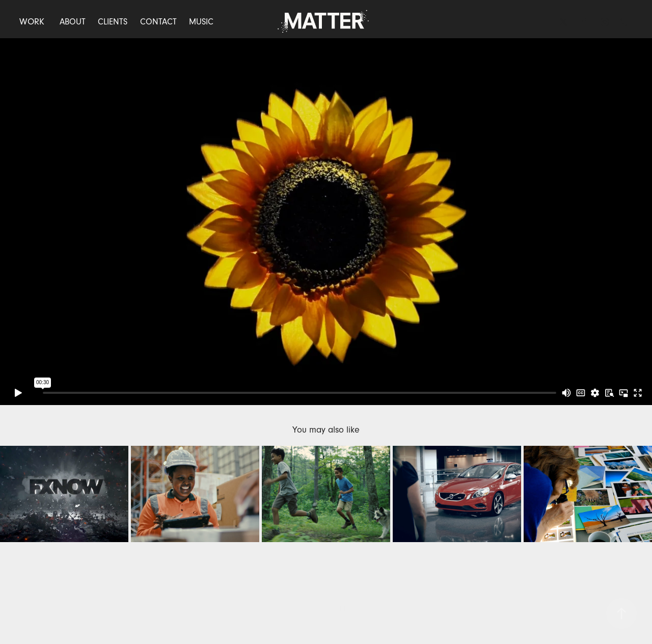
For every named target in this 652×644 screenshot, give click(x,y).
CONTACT (158, 22)
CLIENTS (113, 22)
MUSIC (201, 22)
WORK (32, 22)
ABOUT (73, 22)
